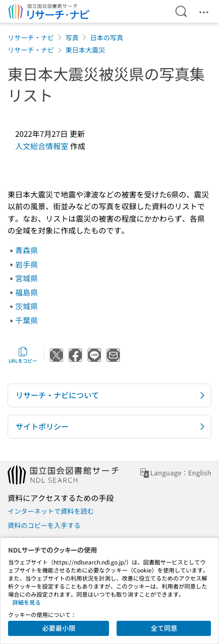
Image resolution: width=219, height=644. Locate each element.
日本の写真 (107, 37)
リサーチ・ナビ (31, 37)
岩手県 (27, 264)
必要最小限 (59, 628)
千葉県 (27, 320)
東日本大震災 (85, 50)
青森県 (27, 250)
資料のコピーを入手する (44, 525)
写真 (72, 37)
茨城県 (27, 306)
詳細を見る (27, 602)
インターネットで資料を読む (51, 511)
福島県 (27, 292)
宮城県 (27, 278)
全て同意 (164, 628)
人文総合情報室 (42, 146)
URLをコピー (23, 355)
